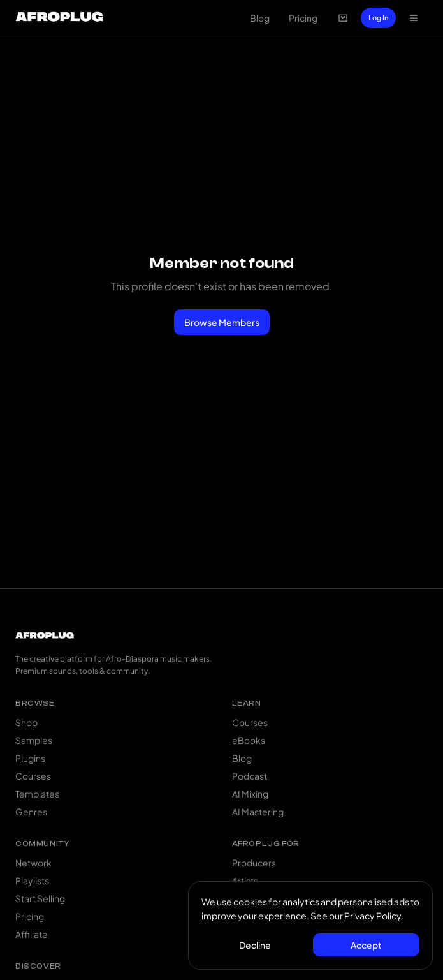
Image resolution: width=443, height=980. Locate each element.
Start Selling (40, 898)
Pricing (303, 18)
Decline (255, 945)
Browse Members (222, 322)
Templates (37, 794)
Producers (254, 863)
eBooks (249, 740)
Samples (34, 740)
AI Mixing (250, 794)
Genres (31, 812)
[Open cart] (343, 18)
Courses (33, 776)
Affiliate (32, 934)
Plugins (30, 758)
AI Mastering (258, 812)
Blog (260, 18)
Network (33, 863)
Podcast (250, 776)
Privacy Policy (373, 916)
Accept (366, 945)
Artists (245, 880)
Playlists (32, 880)
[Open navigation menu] (414, 18)
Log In (378, 18)
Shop (26, 722)
